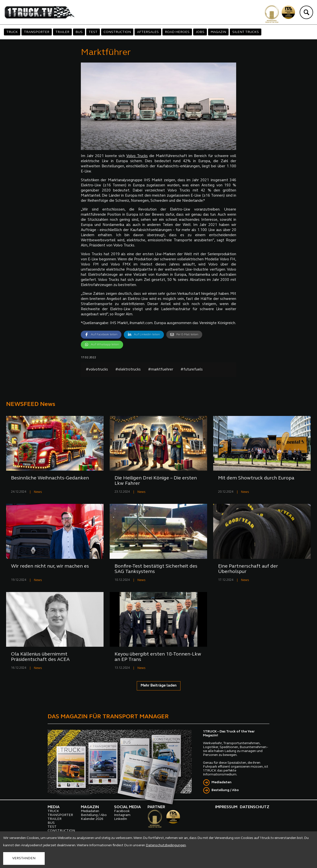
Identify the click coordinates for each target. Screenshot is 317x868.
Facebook (122, 811)
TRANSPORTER (37, 32)
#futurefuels (192, 370)
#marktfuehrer (161, 370)
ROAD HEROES (177, 32)
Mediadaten (222, 782)
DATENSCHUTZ (255, 807)
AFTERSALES (148, 32)
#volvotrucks (97, 370)
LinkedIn (121, 819)
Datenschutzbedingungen (166, 845)
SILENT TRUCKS (246, 32)
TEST (93, 32)
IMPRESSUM (226, 807)
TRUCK (12, 32)
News (38, 492)
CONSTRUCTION (117, 32)
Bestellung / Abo (225, 790)
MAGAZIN (218, 32)
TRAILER (62, 32)
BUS (79, 32)
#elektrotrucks (128, 370)
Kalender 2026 (92, 819)
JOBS (200, 32)
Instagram (122, 815)
